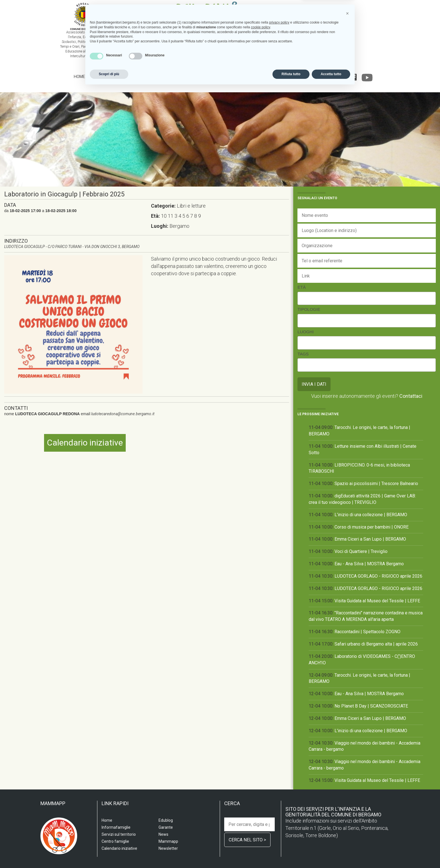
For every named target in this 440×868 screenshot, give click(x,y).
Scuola (98, 77)
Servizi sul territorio (135, 77)
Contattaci (411, 396)
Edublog (307, 77)
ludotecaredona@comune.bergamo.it (123, 414)
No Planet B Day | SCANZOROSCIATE (371, 706)
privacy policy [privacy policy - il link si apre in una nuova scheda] (279, 802)
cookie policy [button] (260, 806)
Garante (331, 77)
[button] (347, 793)
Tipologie (309, 309)
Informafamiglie (221, 77)
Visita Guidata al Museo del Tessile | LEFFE (377, 601)
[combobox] (367, 298)
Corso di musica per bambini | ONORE (372, 527)
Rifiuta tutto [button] (291, 853)
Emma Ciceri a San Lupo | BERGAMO (370, 539)
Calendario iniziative (269, 77)
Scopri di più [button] (109, 853)
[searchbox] (302, 298)
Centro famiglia (181, 77)
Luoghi (306, 332)
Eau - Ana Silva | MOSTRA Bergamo (369, 564)
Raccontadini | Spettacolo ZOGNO (367, 632)
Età (302, 287)
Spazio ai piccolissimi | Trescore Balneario (376, 484)
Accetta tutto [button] (331, 853)
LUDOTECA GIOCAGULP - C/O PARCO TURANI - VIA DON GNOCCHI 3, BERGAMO (72, 247)
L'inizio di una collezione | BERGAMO (371, 515)
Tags (303, 354)
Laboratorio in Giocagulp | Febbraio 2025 (64, 194)
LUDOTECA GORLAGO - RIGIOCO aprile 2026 (378, 576)
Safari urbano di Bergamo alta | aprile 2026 (376, 644)
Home (79, 77)
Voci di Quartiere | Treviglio (361, 551)
